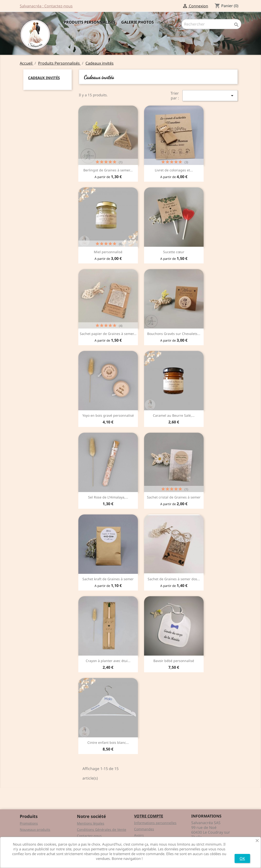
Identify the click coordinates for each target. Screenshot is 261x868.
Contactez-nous (89, 836)
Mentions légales (91, 823)
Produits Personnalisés (90, 22)
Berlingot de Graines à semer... (108, 170)
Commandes (144, 829)
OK (242, 858)
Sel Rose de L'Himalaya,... (108, 497)
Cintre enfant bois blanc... (108, 742)
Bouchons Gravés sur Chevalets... (174, 334)
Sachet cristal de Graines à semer (174, 497)
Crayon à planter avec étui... (108, 661)
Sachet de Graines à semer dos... (174, 579)
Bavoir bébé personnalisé (174, 661)
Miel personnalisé (108, 252)
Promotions (29, 823)
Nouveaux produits (35, 829)
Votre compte (149, 816)
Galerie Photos (138, 22)
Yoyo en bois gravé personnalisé (108, 415)
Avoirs (139, 835)
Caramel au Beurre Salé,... (174, 415)
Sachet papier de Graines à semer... (108, 334)
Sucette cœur (174, 252)
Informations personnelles (155, 823)
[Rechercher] (211, 24)
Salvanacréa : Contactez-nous (46, 6)
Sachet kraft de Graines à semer (108, 579)
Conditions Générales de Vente (102, 829)
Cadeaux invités (44, 78)
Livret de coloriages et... (174, 170)
